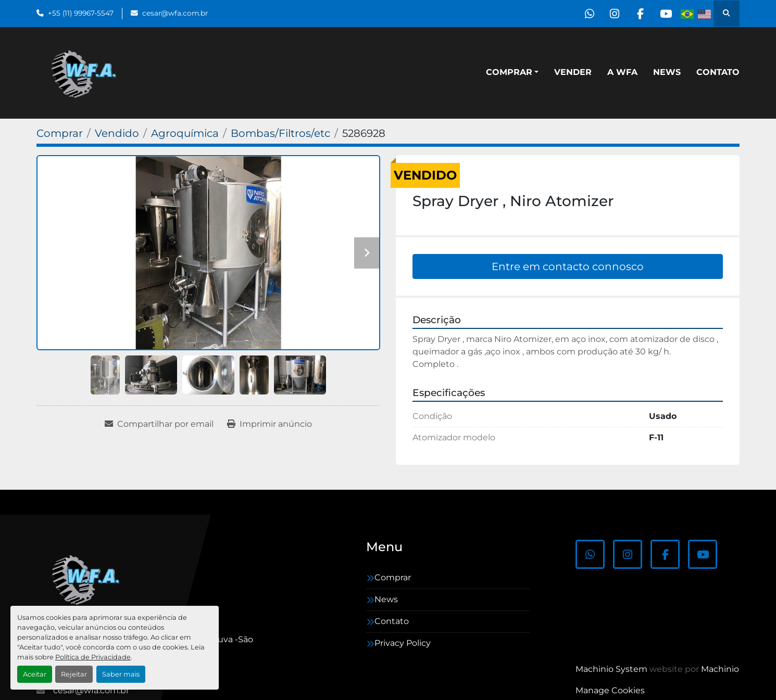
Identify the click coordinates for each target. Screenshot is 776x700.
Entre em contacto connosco (568, 266)
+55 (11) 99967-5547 (81, 13)
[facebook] (639, 14)
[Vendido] (117, 133)
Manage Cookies (610, 690)
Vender (573, 72)
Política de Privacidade (93, 657)
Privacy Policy (403, 643)
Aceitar (35, 674)
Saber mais (121, 674)
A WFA (622, 72)
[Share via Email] (159, 424)
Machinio (720, 669)
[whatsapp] (585, 14)
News (667, 72)
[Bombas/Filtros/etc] (280, 133)
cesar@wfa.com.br (175, 13)
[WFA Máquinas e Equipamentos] (88, 579)
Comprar (509, 72)
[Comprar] (60, 133)
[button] (512, 72)
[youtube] (665, 14)
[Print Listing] (270, 424)
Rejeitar (74, 674)
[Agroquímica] (185, 133)
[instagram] (612, 14)
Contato (718, 72)
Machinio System (611, 669)
